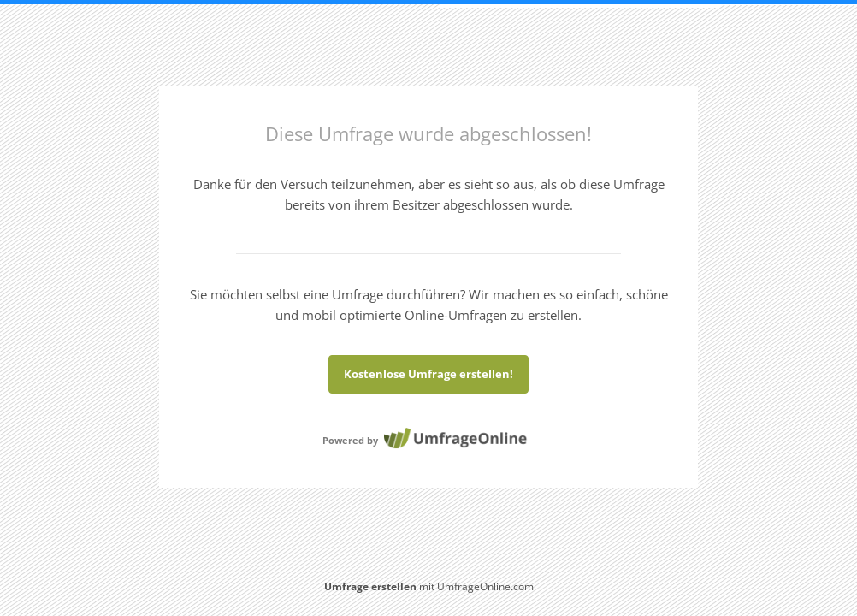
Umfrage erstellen (370, 586)
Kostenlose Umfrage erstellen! (428, 374)
